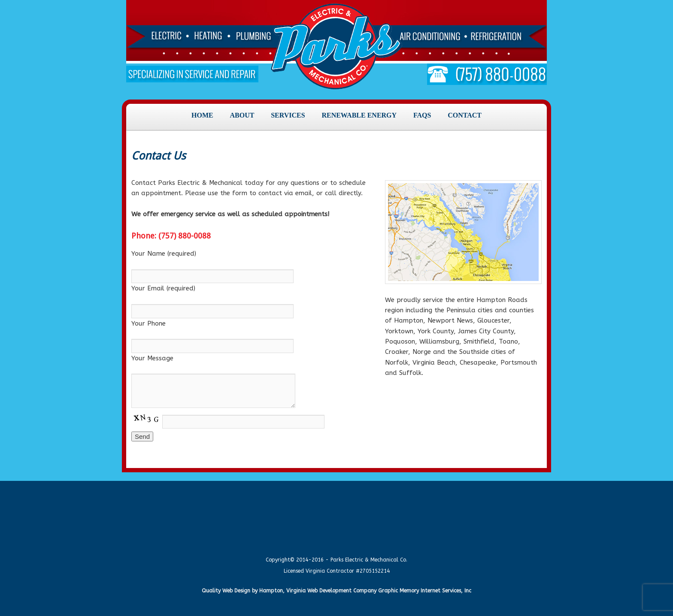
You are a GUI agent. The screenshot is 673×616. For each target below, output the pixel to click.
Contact (465, 115)
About (242, 115)
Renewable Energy (359, 115)
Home (202, 115)
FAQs (422, 115)
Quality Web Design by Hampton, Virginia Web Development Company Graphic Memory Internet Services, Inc (336, 591)
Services (288, 115)
